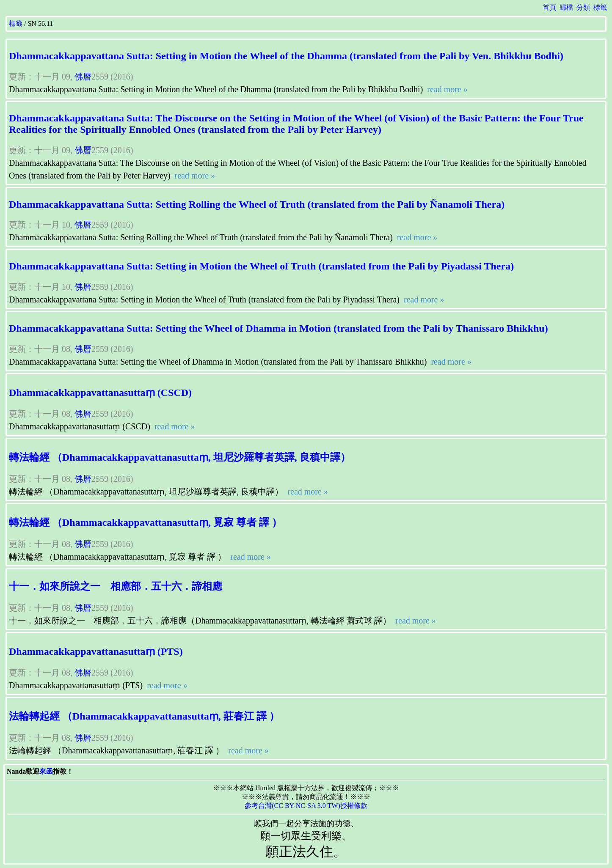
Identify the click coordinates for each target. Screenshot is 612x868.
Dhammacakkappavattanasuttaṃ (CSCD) (100, 393)
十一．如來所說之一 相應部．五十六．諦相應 (116, 586)
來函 (46, 771)
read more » (446, 89)
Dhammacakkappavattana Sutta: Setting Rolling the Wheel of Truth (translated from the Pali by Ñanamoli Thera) (257, 204)
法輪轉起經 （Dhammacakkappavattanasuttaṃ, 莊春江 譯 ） (144, 716)
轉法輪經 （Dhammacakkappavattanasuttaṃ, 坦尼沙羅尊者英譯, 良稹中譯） (180, 457)
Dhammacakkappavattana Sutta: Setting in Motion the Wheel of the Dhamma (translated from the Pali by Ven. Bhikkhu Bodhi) (286, 56)
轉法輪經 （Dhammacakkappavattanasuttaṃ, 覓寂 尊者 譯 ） (145, 522)
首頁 (549, 7)
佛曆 (83, 77)
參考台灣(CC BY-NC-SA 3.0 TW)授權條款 (306, 806)
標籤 (600, 7)
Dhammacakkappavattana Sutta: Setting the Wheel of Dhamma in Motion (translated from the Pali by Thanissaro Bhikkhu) (278, 328)
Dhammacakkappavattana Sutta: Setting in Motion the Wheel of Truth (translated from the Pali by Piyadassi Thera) (261, 266)
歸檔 (566, 7)
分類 (583, 7)
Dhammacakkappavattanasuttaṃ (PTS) (96, 651)
